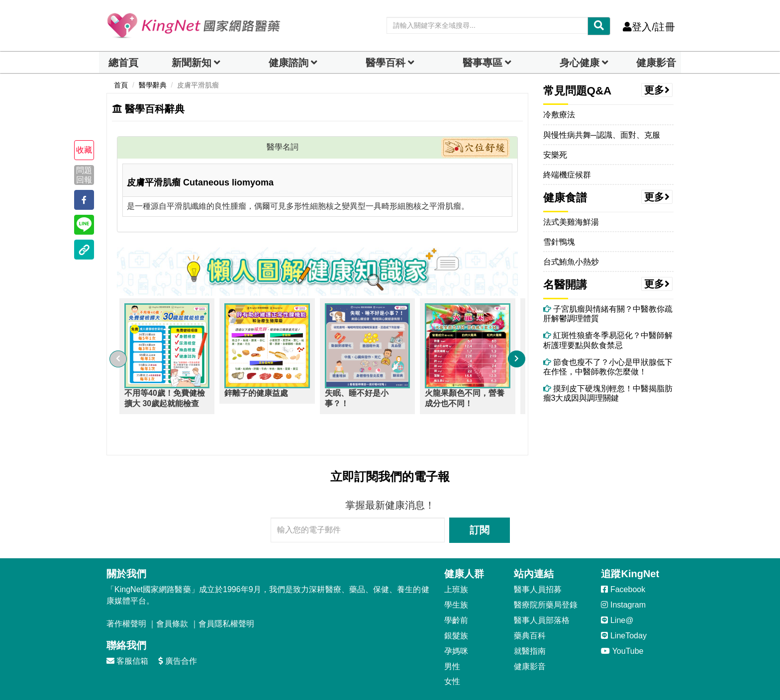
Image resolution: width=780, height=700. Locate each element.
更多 (657, 90)
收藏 (84, 150)
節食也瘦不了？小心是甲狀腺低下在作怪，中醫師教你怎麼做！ (608, 367)
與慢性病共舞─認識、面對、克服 (602, 135)
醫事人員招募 (538, 561)
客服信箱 (127, 633)
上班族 (456, 561)
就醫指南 (530, 623)
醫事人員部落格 (542, 592)
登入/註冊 (649, 27)
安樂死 (555, 155)
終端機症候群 (567, 175)
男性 (452, 638)
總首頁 (123, 63)
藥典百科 (530, 607)
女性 (452, 653)
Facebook (623, 561)
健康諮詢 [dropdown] (289, 63)
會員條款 (172, 595)
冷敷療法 (559, 115)
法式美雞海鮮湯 (571, 222)
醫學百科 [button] (386, 63)
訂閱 (480, 502)
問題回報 (84, 175)
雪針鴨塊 (559, 242)
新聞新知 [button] (192, 63)
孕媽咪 (456, 623)
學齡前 (456, 592)
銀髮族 (456, 607)
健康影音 (656, 63)
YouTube (622, 623)
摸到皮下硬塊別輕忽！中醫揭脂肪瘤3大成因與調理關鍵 (608, 393)
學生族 (456, 576)
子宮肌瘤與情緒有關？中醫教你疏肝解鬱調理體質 (608, 314)
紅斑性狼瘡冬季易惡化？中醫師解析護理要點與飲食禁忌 (608, 340)
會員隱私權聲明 (226, 595)
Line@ (617, 592)
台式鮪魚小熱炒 (571, 262)
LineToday (624, 607)
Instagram (623, 576)
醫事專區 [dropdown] (483, 63)
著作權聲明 (126, 595)
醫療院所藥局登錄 (546, 576)
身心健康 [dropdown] (580, 63)
